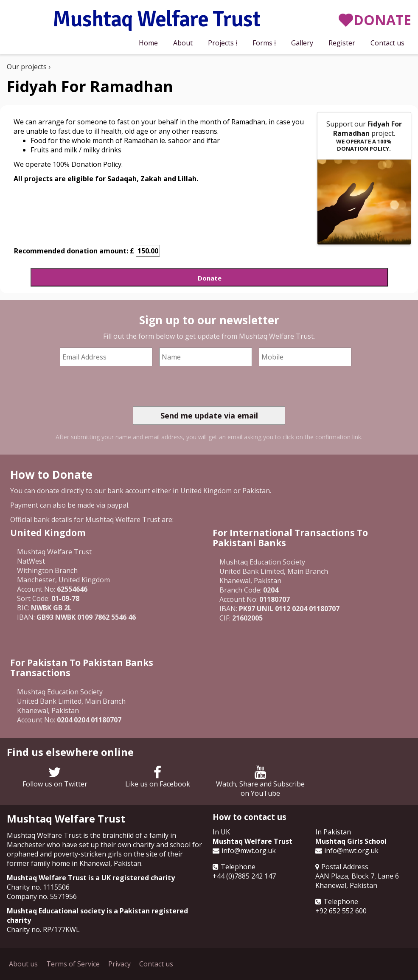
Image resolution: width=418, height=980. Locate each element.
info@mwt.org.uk (249, 851)
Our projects (27, 67)
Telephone (238, 867)
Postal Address (345, 867)
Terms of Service (73, 964)
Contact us (387, 43)
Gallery (302, 43)
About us (23, 964)
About (183, 43)
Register (342, 43)
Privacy (119, 964)
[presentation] (197, 386)
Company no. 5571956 (42, 896)
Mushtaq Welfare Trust (156, 20)
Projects (221, 43)
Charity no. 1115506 (38, 887)
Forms (262, 43)
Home (148, 43)
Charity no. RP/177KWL (43, 929)
